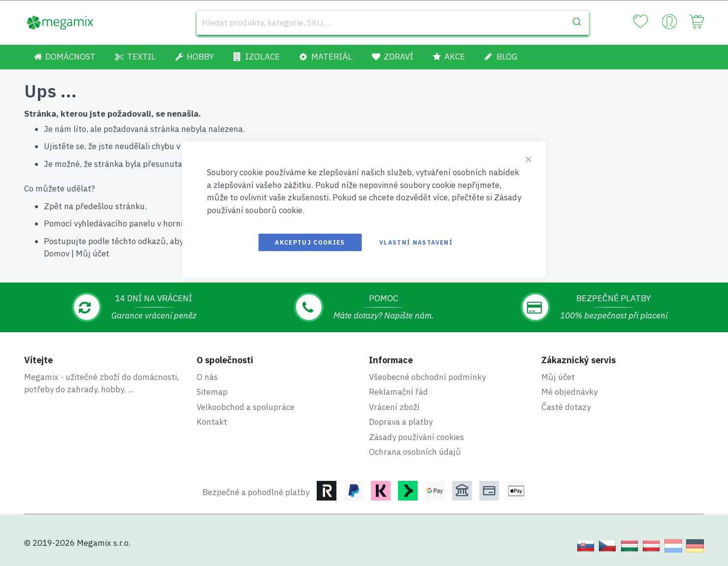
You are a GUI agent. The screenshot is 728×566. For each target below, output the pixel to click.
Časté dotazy (566, 407)
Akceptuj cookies (310, 242)
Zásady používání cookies (416, 437)
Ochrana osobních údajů (415, 452)
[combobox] (393, 23)
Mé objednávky (569, 392)
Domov (57, 253)
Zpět (53, 206)
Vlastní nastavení (416, 242)
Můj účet (93, 253)
